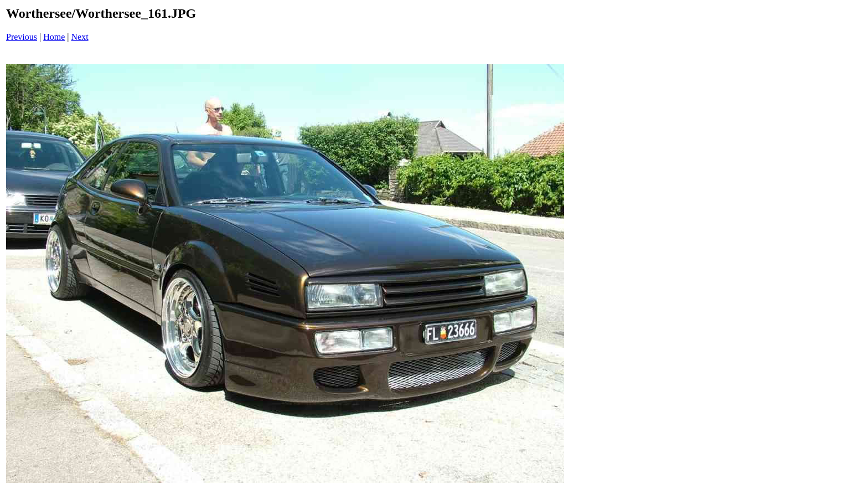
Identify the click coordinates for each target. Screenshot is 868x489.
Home (54, 37)
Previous (22, 37)
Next (80, 37)
